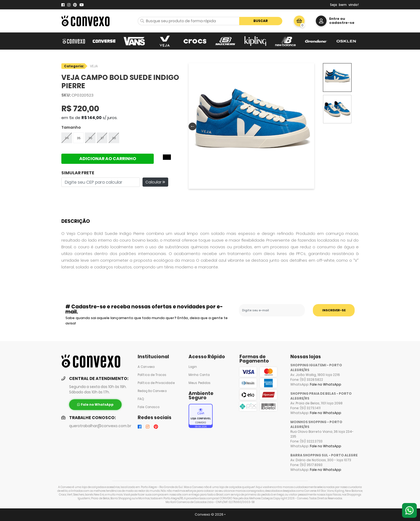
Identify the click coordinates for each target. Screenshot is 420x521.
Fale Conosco (149, 407)
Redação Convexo (152, 391)
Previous (191, 126)
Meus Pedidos (200, 383)
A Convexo (146, 367)
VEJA (94, 66)
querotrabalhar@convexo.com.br (100, 426)
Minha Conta (199, 375)
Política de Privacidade (156, 383)
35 (79, 138)
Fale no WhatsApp (326, 384)
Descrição (76, 221)
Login (193, 367)
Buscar (261, 21)
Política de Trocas (152, 375)
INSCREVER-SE (334, 310)
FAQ (141, 399)
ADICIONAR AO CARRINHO (108, 159)
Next (309, 126)
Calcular (155, 182)
